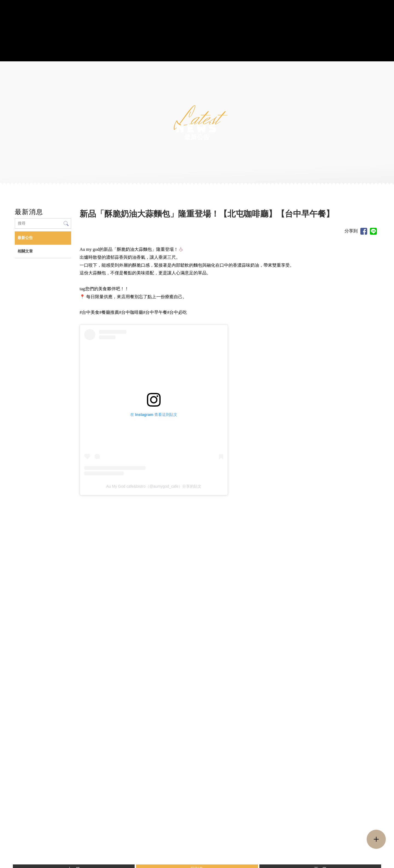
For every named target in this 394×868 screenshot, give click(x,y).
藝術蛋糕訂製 (191, 52)
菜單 (108, 52)
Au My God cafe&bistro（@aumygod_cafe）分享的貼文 (154, 486)
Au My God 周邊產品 (145, 52)
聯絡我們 (310, 52)
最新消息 (281, 52)
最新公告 (25, 238)
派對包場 (224, 52)
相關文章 (25, 251)
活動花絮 (252, 52)
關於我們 (84, 52)
